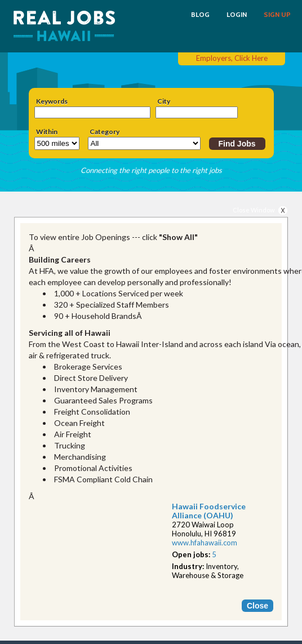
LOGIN (237, 15)
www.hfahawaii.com (205, 543)
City (164, 101)
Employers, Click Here (232, 58)
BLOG (200, 15)
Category (105, 132)
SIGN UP (277, 15)
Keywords (52, 101)
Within (47, 132)
